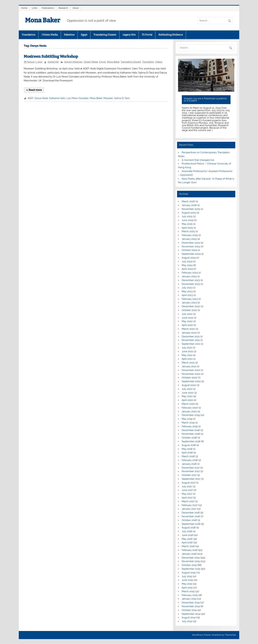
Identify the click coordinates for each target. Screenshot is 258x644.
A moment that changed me (198, 160)
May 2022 (187, 321)
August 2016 (189, 528)
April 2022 (187, 325)
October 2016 (189, 520)
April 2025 (187, 228)
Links (35, 8)
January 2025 (189, 239)
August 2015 (189, 573)
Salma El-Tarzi (122, 98)
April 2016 (187, 543)
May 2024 (187, 265)
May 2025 (187, 224)
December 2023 (191, 280)
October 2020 (189, 378)
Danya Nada (41, 98)
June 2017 (187, 490)
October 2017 (189, 475)
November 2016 (191, 516)
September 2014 (191, 614)
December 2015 (191, 558)
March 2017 (188, 501)
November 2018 (191, 434)
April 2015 (187, 588)
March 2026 (188, 201)
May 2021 (187, 355)
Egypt (84, 35)
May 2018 (187, 449)
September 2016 (191, 524)
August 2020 (189, 385)
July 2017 (187, 486)
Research (63, 8)
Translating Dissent (105, 35)
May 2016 (187, 539)
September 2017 (191, 479)
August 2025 (189, 213)
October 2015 (189, 565)
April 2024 (187, 269)
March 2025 (188, 231)
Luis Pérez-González (78, 98)
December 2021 (191, 336)
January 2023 (189, 303)
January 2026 (189, 205)
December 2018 (191, 430)
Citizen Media (50, 35)
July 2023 (187, 288)
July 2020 (187, 389)
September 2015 (191, 569)
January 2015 (189, 599)
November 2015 (191, 561)
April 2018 (187, 453)
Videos (159, 62)
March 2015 (188, 591)
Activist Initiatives (73, 62)
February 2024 (190, 273)
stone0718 (53, 62)
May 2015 (187, 584)
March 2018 (188, 456)
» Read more (34, 90)
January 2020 (189, 411)
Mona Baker (43, 20)
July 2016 (187, 531)
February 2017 (190, 505)
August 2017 (189, 483)
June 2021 (187, 351)
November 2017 (191, 471)
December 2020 (191, 370)
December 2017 (191, 468)
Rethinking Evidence (171, 35)
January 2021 (189, 366)
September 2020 (191, 381)
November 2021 (191, 340)
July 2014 (187, 621)
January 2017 (189, 509)
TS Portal (147, 35)
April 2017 (187, 498)
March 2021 (188, 363)
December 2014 (191, 603)
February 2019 (190, 426)
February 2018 (190, 460)
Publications (48, 8)
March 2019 (188, 423)
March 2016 (188, 546)
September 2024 (191, 254)
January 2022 (189, 333)
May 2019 (187, 419)
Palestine (69, 35)
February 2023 (190, 299)
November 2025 (191, 209)
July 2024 (187, 261)
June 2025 (187, 220)
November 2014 (191, 606)
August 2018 (189, 445)
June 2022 (187, 318)
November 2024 (191, 247)
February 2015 (190, 595)
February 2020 (190, 408)
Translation (29, 35)
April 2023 (187, 295)
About (76, 8)
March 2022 (188, 329)
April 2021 (187, 359)
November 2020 (191, 374)
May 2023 (187, 291)
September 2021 (191, 344)
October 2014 (189, 610)
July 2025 (187, 216)
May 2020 (187, 396)
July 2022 (187, 314)
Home (24, 8)
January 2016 (189, 554)
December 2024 (191, 243)
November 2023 (191, 284)
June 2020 (188, 393)
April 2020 (187, 400)
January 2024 (189, 276)
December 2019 (191, 415)
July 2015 (187, 576)
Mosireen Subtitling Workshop (51, 56)
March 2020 (188, 404)
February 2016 (190, 550)
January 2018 (189, 464)
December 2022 (191, 306)
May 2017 (187, 494)
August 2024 (189, 258)
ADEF (31, 98)
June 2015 (187, 580)
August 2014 (189, 618)
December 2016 (191, 513)
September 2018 (191, 441)
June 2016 (187, 535)
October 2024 (189, 250)
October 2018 (189, 438)
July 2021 (187, 348)
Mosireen (108, 98)
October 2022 (189, 310)
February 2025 (190, 235)
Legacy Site (129, 35)
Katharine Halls (57, 98)
